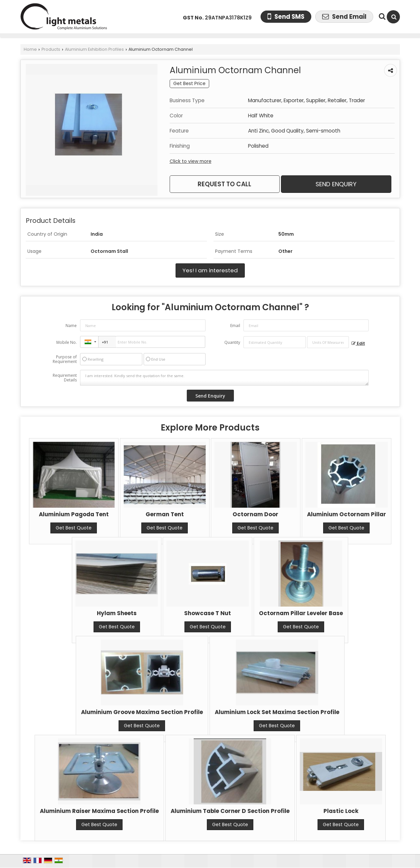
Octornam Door (255, 514)
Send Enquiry (336, 184)
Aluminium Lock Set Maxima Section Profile (277, 712)
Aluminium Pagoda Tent (74, 514)
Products (51, 49)
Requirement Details (65, 378)
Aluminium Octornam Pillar (347, 514)
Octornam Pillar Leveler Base (301, 613)
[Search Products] (381, 16)
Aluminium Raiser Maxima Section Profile (99, 811)
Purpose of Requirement (65, 359)
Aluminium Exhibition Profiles (94, 49)
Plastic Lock (341, 811)
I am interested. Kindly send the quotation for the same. (224, 378)
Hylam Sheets (117, 613)
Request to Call (224, 184)
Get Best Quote (74, 528)
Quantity (232, 342)
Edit (358, 343)
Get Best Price (189, 83)
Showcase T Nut (208, 613)
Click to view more (191, 161)
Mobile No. (67, 342)
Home (30, 49)
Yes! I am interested (210, 270)
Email (235, 326)
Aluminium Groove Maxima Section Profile (142, 712)
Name (71, 326)
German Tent (165, 514)
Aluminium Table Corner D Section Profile (230, 811)
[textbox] (328, 342)
